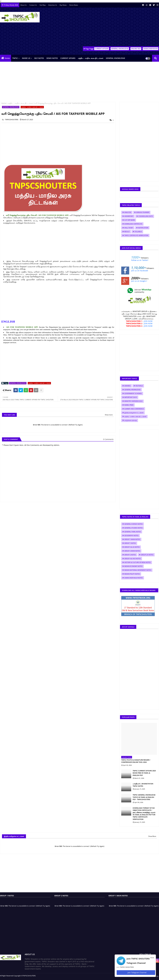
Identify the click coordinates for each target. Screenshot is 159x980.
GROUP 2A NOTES (147, 555)
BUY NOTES (39, 58)
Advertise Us (53, 5)
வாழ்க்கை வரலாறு (131, 420)
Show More (152, 836)
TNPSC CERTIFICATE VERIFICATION (136, 235)
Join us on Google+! (139, 281)
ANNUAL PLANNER (143, 212)
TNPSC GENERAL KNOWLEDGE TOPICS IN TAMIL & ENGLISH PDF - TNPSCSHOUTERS (144, 797)
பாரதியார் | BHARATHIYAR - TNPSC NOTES (143, 785)
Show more (109, 415)
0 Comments (108, 439)
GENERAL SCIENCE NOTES (133, 524)
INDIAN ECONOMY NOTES (133, 566)
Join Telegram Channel (136, 973)
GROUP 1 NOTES (130, 543)
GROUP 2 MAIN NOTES (132, 551)
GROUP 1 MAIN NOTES (132, 539)
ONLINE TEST (136, 49)
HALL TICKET (129, 228)
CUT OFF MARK (130, 220)
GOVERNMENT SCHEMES (133, 393)
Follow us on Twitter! (140, 260)
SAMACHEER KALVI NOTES (134, 578)
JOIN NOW (148, 321)
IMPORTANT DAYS (131, 397)
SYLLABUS (138, 232)
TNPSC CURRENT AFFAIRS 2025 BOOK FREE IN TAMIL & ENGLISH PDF (144, 773)
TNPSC (15, 58)
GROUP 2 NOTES (130, 555)
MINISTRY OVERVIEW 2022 (133, 401)
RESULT (127, 232)
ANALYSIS (128, 212)
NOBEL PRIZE (129, 405)
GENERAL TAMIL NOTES (133, 532)
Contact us (33, 5)
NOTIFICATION (143, 228)
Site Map (43, 5)
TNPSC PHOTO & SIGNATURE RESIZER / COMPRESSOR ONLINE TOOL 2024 (136, 761)
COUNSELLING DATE (146, 216)
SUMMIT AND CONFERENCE (134, 409)
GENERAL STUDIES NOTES (133, 528)
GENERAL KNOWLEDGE (120, 49)
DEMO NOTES (52, 58)
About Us (24, 5)
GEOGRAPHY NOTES (131, 536)
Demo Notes (74, 5)
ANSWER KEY (129, 216)
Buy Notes (63, 5)
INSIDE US (26, 58)
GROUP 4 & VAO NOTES (133, 559)
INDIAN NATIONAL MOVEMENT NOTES (138, 570)
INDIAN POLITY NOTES (132, 574)
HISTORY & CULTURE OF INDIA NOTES (138, 562)
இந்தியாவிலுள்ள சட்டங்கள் (134, 413)
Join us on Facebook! (140, 271)
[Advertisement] (114, 27)
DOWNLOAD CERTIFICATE (133, 224)
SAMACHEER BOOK (150, 49)
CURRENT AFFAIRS (102, 49)
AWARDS (127, 386)
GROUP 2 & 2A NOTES (132, 547)
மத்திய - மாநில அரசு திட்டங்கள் (91, 58)
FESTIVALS (139, 386)
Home (7, 58)
